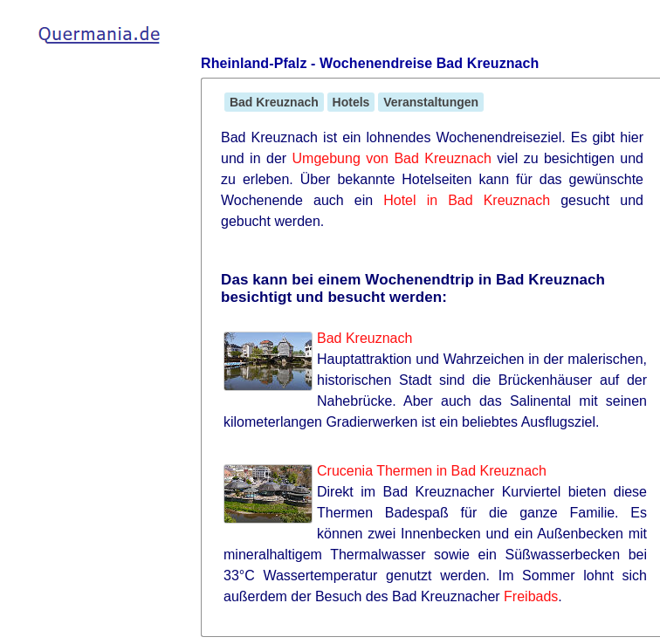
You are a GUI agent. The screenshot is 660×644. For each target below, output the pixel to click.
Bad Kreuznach (274, 102)
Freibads (531, 596)
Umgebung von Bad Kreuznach (392, 158)
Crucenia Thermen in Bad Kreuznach (432, 471)
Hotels (351, 102)
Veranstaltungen (431, 102)
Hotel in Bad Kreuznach (467, 200)
